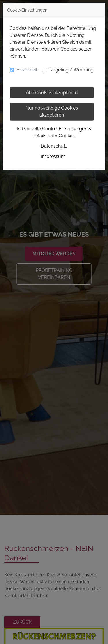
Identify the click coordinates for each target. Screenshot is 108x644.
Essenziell (27, 70)
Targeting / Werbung (71, 70)
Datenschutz (54, 146)
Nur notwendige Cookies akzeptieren (52, 112)
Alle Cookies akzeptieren (52, 93)
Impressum (53, 156)
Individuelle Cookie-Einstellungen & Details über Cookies (54, 132)
